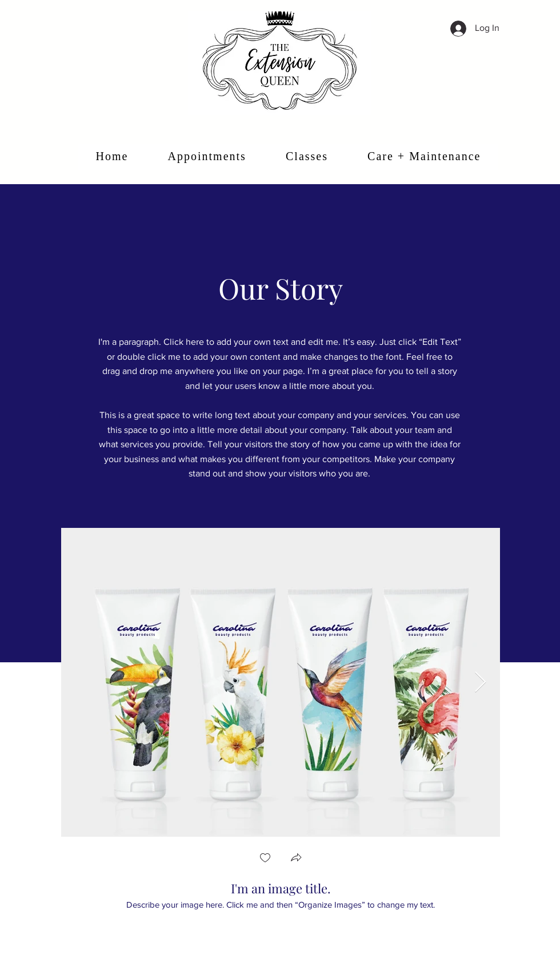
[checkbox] (265, 859)
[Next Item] (480, 683)
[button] (296, 859)
